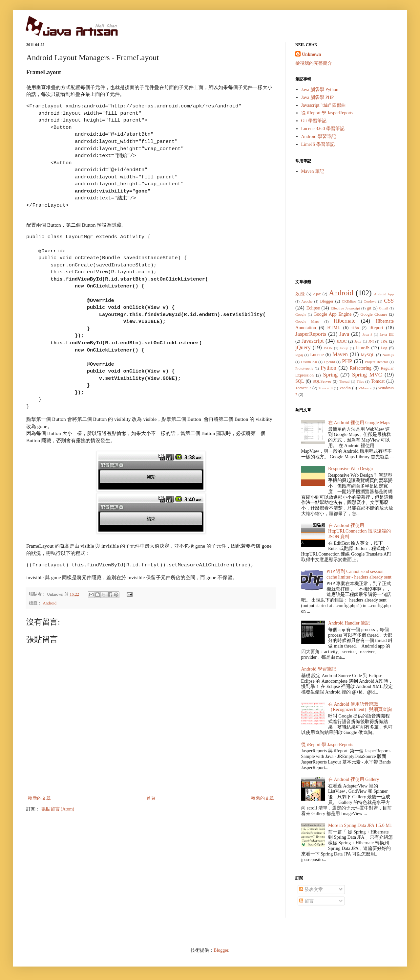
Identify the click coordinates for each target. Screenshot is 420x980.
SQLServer (322, 381)
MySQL (368, 355)
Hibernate (345, 321)
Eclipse (313, 308)
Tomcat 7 (303, 388)
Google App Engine (333, 314)
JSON (328, 348)
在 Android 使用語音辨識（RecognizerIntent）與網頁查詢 (360, 707)
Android (50, 603)
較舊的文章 (262, 798)
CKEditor (349, 301)
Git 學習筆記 (314, 121)
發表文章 (311, 889)
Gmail (384, 308)
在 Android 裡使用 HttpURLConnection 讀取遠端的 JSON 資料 (359, 531)
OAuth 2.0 (309, 362)
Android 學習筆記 (319, 137)
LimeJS (362, 348)
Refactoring (361, 368)
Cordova (370, 301)
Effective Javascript (345, 308)
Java (344, 334)
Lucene (317, 355)
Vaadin (345, 388)
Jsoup (344, 348)
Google (301, 314)
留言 (306, 901)
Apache (307, 301)
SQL (300, 381)
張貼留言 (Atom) (58, 809)
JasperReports (311, 334)
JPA (384, 341)
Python (328, 368)
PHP (347, 361)
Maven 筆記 (313, 171)
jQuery (303, 347)
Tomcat (378, 381)
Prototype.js (304, 368)
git (369, 308)
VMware (365, 388)
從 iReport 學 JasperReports (327, 113)
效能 (300, 294)
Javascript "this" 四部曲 (324, 105)
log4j (299, 355)
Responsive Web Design (350, 469)
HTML (334, 328)
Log (384, 348)
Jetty (358, 341)
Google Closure (374, 314)
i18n (355, 328)
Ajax (317, 294)
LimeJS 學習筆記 (318, 144)
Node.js (388, 355)
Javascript (313, 341)
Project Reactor (377, 362)
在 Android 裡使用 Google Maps (359, 423)
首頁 (151, 798)
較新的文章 (39, 798)
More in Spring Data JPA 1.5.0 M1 (360, 825)
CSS (389, 301)
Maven (340, 354)
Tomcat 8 (326, 388)
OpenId (329, 362)
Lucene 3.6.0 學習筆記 (323, 129)
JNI (371, 341)
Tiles (360, 381)
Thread (344, 381)
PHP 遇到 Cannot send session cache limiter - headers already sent (359, 574)
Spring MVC (367, 375)
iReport (376, 328)
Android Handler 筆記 (349, 623)
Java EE (387, 334)
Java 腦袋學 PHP (318, 97)
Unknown (311, 54)
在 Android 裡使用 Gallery (354, 779)
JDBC (342, 341)
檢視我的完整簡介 (314, 63)
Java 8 (367, 334)
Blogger (327, 301)
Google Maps (307, 321)
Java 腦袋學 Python (320, 90)
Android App (384, 294)
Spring (330, 375)
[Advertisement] (345, 227)
